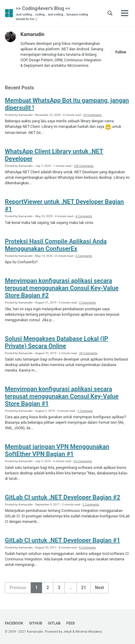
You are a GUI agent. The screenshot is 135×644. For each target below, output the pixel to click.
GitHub (36, 623)
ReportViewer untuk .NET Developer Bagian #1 (64, 205)
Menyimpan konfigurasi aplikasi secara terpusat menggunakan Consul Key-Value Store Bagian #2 (62, 288)
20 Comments (88, 353)
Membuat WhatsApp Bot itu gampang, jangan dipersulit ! (67, 104)
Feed (71, 623)
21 (84, 588)
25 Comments (83, 461)
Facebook (14, 623)
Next (99, 588)
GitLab (54, 623)
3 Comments (84, 256)
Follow (121, 52)
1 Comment (85, 411)
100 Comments (84, 166)
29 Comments (93, 115)
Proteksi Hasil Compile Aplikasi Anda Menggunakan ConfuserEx (56, 245)
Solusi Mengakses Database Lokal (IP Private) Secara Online (57, 342)
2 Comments (88, 302)
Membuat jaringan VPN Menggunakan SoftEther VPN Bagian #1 (57, 450)
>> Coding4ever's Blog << (56, 13)
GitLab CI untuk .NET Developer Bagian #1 (62, 540)
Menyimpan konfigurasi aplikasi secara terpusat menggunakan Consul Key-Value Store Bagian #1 (62, 396)
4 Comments (84, 216)
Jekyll (67, 632)
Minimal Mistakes (89, 632)
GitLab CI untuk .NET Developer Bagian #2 (62, 497)
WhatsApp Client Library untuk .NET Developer (54, 155)
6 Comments (88, 547)
